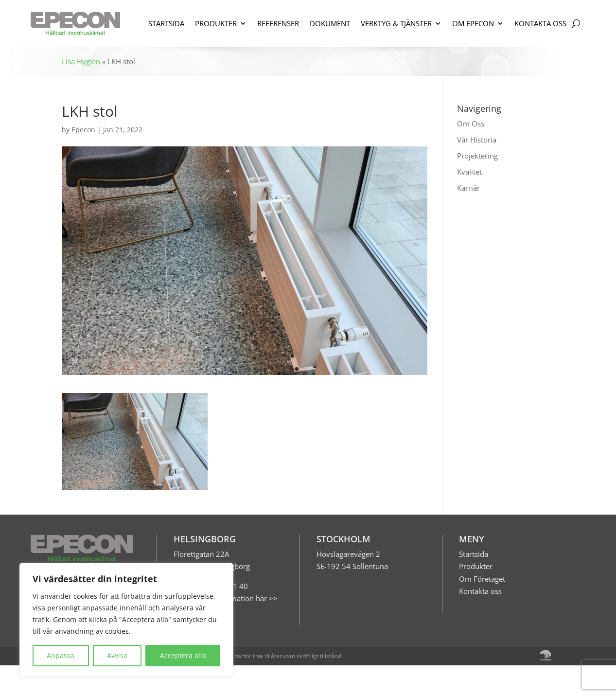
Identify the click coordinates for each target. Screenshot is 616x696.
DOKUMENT (330, 23)
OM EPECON (473, 23)
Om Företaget (482, 579)
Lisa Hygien (81, 61)
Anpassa (61, 655)
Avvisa (117, 655)
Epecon (83, 130)
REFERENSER (278, 23)
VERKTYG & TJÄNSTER (396, 23)
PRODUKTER (216, 23)
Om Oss (471, 124)
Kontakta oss (480, 591)
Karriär (468, 188)
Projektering (477, 156)
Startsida (474, 554)
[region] (126, 620)
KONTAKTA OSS (540, 23)
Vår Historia (477, 140)
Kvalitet (469, 172)
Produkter (476, 566)
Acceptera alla (183, 655)
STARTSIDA (166, 23)
